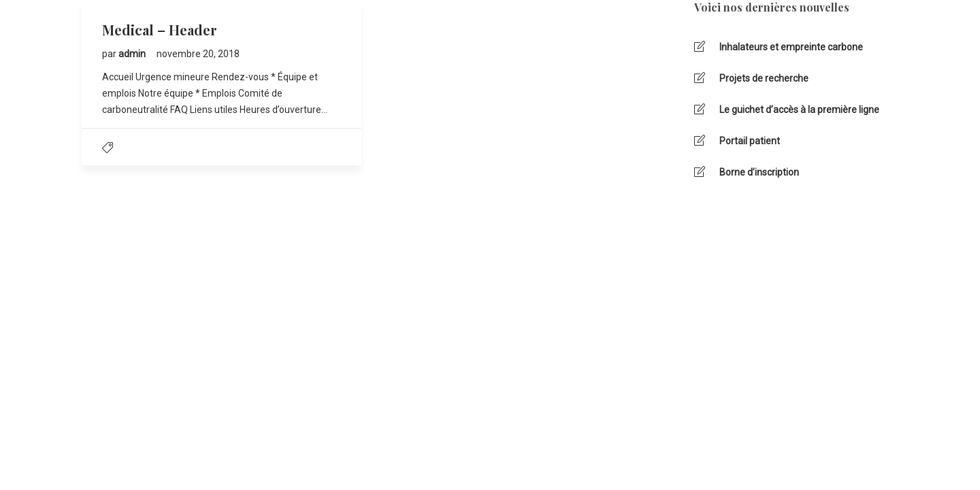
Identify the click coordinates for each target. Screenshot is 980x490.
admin (133, 54)
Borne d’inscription (759, 172)
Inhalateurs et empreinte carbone (791, 47)
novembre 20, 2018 (198, 54)
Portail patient (750, 141)
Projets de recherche (764, 78)
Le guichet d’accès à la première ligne (799, 110)
